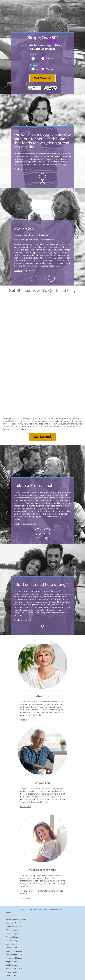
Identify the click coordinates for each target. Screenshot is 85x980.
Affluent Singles (12, 930)
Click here (18, 169)
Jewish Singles (12, 944)
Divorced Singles (13, 941)
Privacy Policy (11, 972)
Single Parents (11, 965)
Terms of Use (11, 976)
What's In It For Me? (13, 923)
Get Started (42, 78)
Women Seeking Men (14, 969)
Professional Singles (14, 958)
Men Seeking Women (14, 955)
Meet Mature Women (14, 951)
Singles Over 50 (12, 962)
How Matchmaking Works (16, 920)
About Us (9, 916)
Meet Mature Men (13, 948)
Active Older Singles (14, 927)
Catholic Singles (12, 934)
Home (8, 913)
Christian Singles (12, 937)
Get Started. (42, 437)
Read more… (26, 720)
